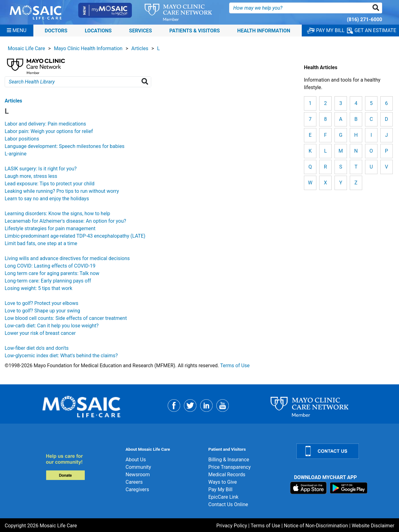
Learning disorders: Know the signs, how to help (57, 214)
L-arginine (16, 154)
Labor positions (22, 139)
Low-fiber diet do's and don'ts (37, 348)
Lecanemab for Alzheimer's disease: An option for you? (65, 221)
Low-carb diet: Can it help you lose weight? (52, 326)
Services (140, 30)
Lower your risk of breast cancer (40, 333)
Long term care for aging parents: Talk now (52, 273)
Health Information (264, 30)
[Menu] (17, 31)
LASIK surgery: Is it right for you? (41, 169)
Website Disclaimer (373, 526)
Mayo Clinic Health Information (88, 48)
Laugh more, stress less (31, 176)
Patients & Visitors (195, 30)
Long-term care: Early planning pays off (48, 281)
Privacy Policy (232, 526)
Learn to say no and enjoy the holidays (47, 199)
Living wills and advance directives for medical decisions (67, 258)
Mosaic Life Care (26, 48)
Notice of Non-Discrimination (316, 526)
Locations (98, 30)
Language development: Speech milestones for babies (65, 146)
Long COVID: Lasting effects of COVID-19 (50, 266)
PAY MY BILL (326, 30)
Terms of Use (235, 366)
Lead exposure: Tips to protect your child (50, 184)
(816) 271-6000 (365, 19)
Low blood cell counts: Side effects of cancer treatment (66, 318)
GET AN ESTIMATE (372, 31)
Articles (140, 48)
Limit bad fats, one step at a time (41, 243)
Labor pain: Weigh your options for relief (49, 131)
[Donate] (82, 467)
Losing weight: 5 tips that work (38, 288)
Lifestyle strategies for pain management (50, 228)
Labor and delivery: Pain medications (45, 124)
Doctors (56, 30)
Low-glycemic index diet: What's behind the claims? (61, 356)
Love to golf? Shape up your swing (42, 311)
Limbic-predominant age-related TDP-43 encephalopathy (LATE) (75, 236)
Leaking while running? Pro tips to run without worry (62, 191)
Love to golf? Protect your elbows (41, 303)
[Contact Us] (344, 451)
